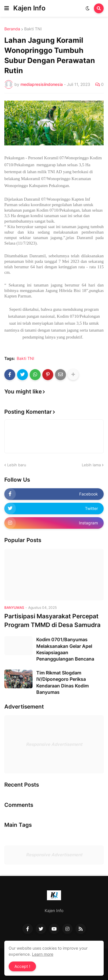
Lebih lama (91, 465)
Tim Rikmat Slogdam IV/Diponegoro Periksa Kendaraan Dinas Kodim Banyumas (62, 682)
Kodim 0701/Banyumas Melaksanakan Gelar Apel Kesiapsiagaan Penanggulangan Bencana (65, 649)
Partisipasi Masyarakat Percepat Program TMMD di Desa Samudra (52, 620)
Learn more (43, 954)
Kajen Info (29, 8)
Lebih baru (17, 465)
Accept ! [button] (22, 966)
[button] (7, 8)
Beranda (12, 29)
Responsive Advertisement (54, 744)
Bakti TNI (33, 29)
